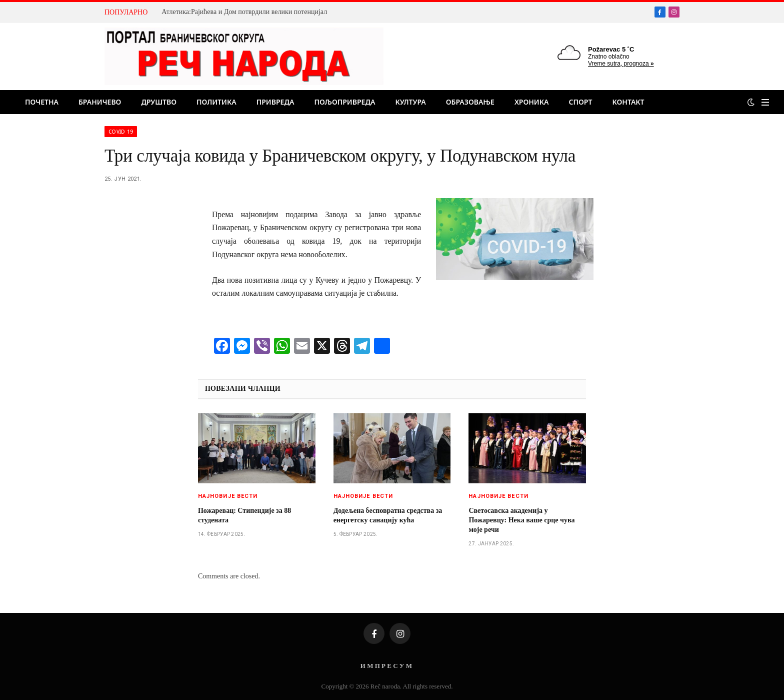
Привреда (275, 102)
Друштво (159, 102)
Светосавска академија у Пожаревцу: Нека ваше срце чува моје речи (521, 520)
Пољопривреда (344, 102)
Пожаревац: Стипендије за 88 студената (244, 515)
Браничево (100, 102)
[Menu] (765, 102)
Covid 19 (121, 132)
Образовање (470, 102)
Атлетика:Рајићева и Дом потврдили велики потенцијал (244, 12)
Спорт (581, 102)
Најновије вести (228, 496)
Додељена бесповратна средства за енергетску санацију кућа (388, 515)
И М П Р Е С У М (386, 666)
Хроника (532, 102)
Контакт (628, 102)
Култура (410, 102)
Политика (216, 102)
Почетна (42, 102)
